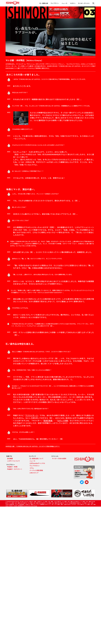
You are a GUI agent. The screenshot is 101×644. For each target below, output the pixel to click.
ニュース (64, 3)
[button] (93, 3)
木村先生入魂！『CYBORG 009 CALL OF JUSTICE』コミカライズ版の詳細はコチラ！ (33, 446)
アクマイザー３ (32, 415)
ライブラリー (55, 3)
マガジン (73, 3)
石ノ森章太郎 (44, 3)
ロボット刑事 (63, 420)
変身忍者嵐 (48, 420)
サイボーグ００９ (84, 3)
